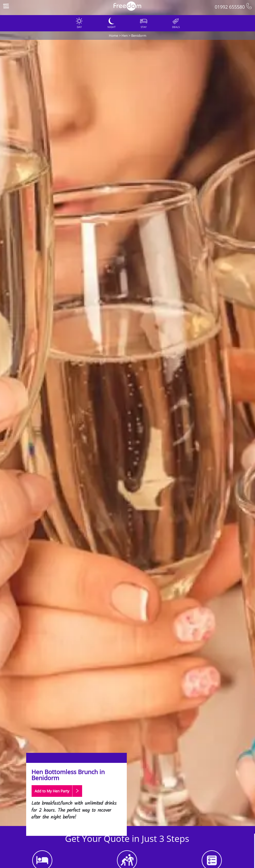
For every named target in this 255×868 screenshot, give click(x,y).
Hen (125, 36)
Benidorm (139, 36)
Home (114, 36)
